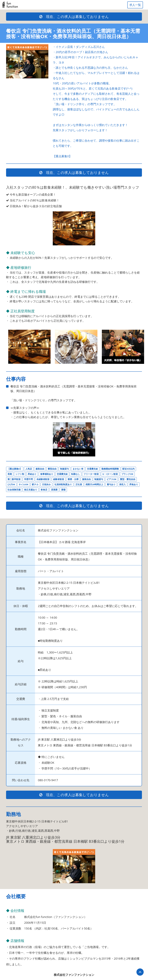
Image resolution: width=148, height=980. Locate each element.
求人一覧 (135, 5)
